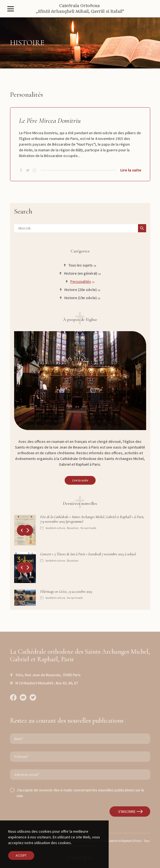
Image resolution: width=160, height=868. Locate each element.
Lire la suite (131, 170)
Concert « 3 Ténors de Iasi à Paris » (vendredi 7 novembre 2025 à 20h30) (88, 554)
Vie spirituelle (88, 528)
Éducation (73, 528)
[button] (28, 530)
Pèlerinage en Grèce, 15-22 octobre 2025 (66, 592)
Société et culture (55, 528)
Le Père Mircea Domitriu (50, 120)
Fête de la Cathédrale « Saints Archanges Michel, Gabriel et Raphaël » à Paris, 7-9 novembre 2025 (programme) (92, 519)
